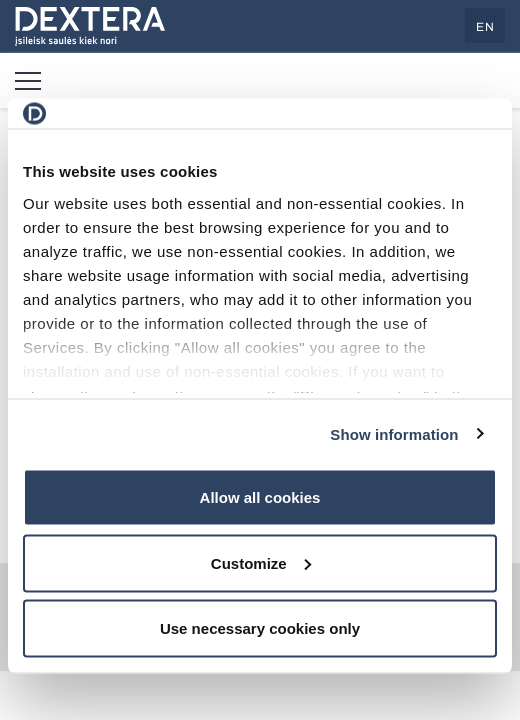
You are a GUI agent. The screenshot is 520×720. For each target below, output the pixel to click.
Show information (394, 433)
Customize (261, 562)
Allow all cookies (260, 497)
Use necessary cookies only (260, 628)
